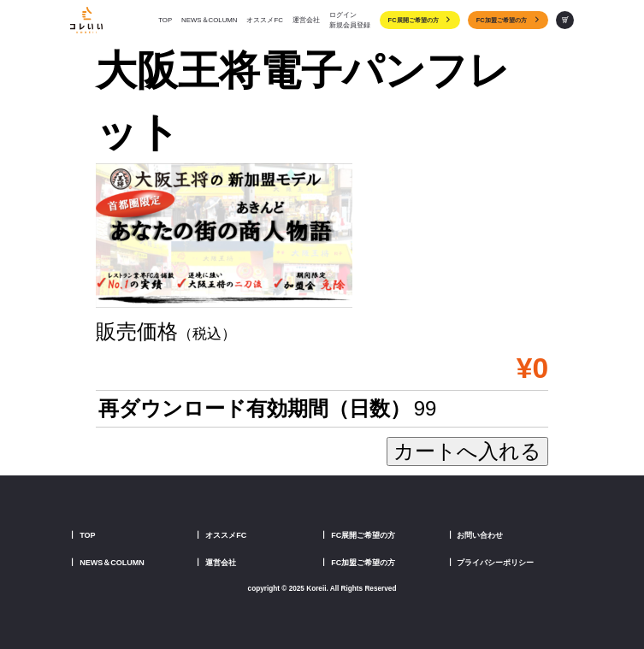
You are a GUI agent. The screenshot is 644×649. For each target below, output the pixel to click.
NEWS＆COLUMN (209, 20)
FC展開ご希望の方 (420, 21)
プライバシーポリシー (495, 563)
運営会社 (306, 20)
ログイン (343, 15)
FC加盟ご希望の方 (508, 21)
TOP (165, 20)
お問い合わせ (480, 535)
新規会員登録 (350, 25)
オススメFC (264, 20)
